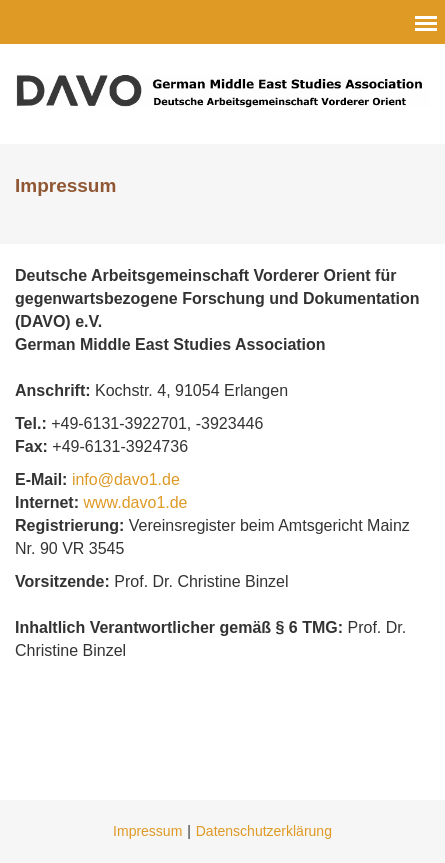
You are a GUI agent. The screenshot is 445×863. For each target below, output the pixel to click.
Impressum (147, 831)
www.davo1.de (135, 502)
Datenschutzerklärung (264, 831)
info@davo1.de (128, 479)
